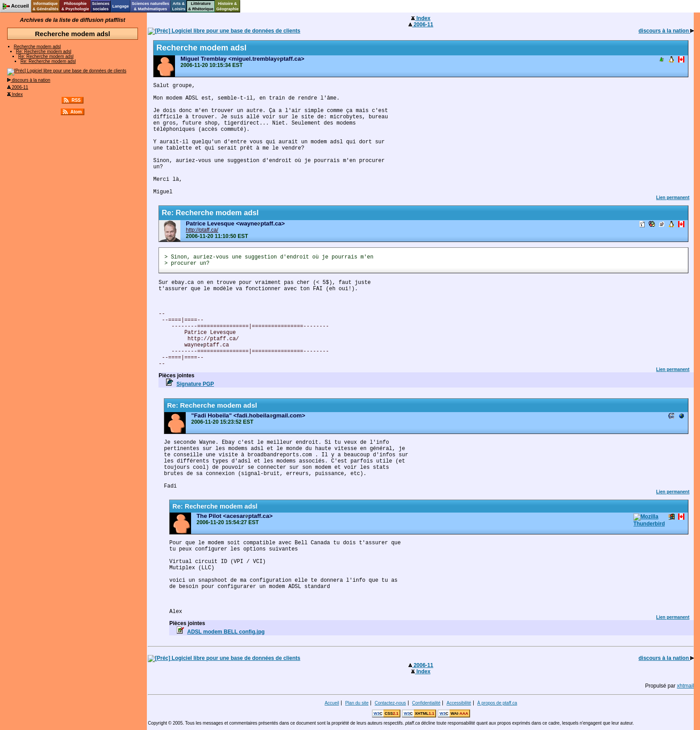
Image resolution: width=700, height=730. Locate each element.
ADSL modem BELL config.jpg (226, 632)
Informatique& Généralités (46, 6)
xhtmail (685, 686)
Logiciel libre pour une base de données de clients (67, 71)
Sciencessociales (101, 6)
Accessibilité (459, 703)
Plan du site (357, 703)
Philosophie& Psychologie (75, 6)
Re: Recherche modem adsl (44, 52)
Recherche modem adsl (37, 47)
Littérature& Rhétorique (201, 6)
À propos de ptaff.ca (497, 703)
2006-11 (18, 87)
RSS (76, 100)
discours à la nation (29, 80)
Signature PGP (195, 384)
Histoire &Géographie (228, 6)
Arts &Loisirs (179, 6)
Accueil (332, 703)
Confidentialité (426, 703)
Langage (120, 6)
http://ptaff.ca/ (202, 230)
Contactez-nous (390, 703)
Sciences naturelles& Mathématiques (150, 6)
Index (15, 94)
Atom (76, 112)
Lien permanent (673, 198)
